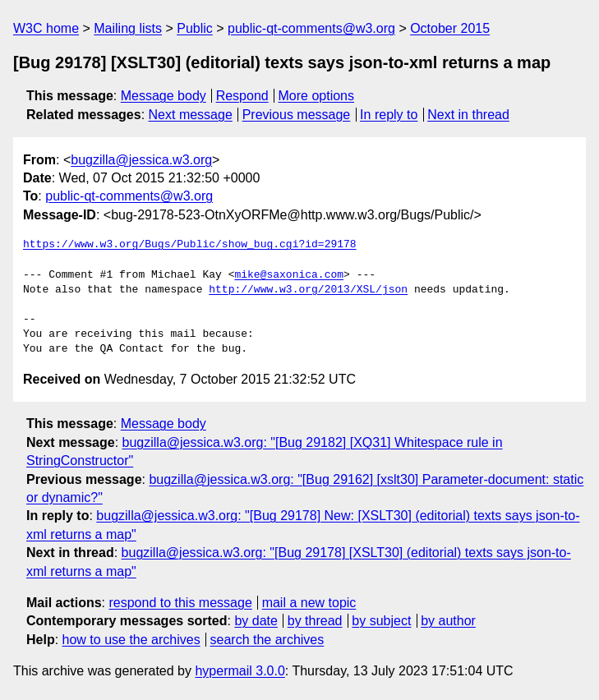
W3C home (46, 28)
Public (195, 28)
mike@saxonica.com (289, 275)
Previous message (297, 115)
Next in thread (468, 115)
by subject (381, 621)
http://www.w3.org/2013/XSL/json (308, 290)
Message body (164, 96)
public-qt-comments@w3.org (311, 28)
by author (448, 621)
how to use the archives (131, 640)
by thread (315, 621)
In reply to (389, 115)
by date (256, 621)
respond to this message (180, 603)
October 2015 (450, 28)
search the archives (267, 640)
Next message (191, 115)
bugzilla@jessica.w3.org (141, 160)
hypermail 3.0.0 (240, 671)
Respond (242, 96)
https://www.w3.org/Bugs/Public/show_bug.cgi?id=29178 (190, 245)
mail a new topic (309, 603)
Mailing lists (128, 28)
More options (317, 96)
